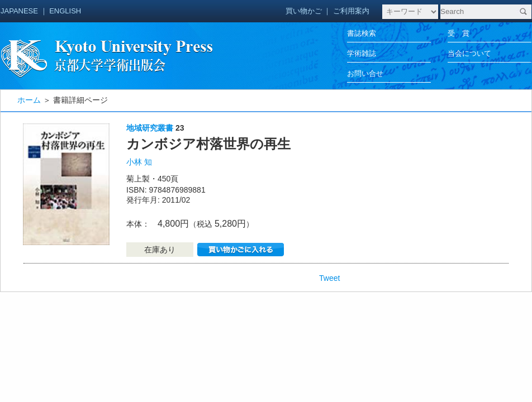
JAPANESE (19, 11)
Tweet (329, 278)
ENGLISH (65, 11)
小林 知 (139, 162)
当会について (469, 53)
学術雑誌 (362, 53)
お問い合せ (365, 73)
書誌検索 (362, 33)
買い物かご (304, 11)
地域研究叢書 (150, 128)
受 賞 (459, 33)
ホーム (29, 100)
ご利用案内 (351, 11)
